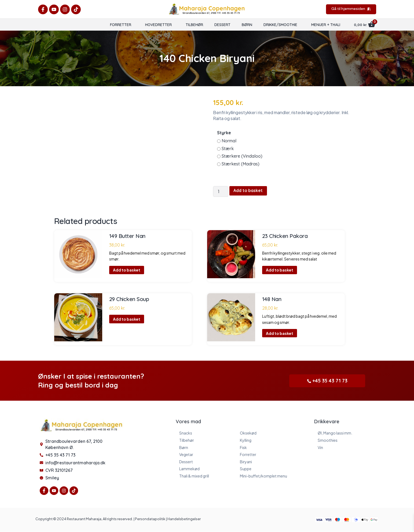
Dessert (222, 25)
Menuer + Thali (326, 25)
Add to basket (249, 191)
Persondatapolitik (150, 519)
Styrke (224, 133)
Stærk (228, 149)
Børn (247, 25)
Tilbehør (194, 25)
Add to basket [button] (127, 270)
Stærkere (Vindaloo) (242, 156)
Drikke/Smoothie (280, 25)
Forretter (121, 25)
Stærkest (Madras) (241, 164)
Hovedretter (158, 25)
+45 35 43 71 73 (327, 381)
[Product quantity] (221, 191)
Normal (229, 141)
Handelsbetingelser (184, 519)
